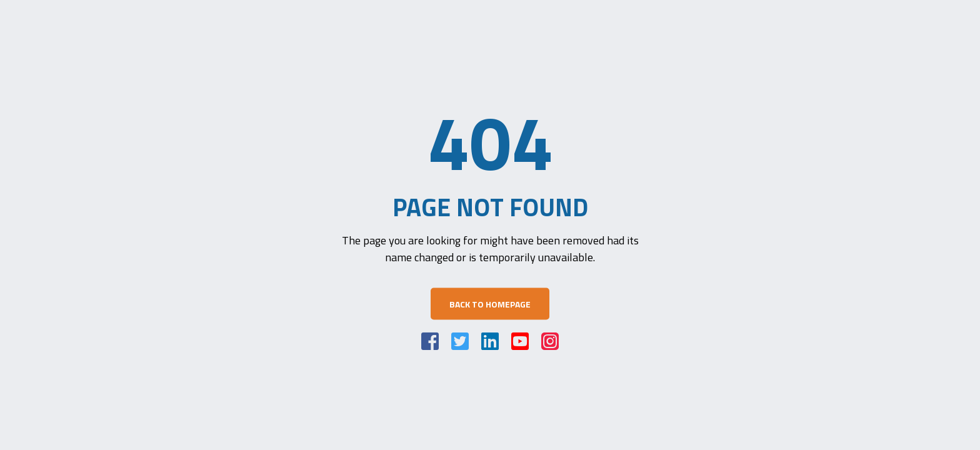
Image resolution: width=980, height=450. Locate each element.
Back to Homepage (490, 304)
